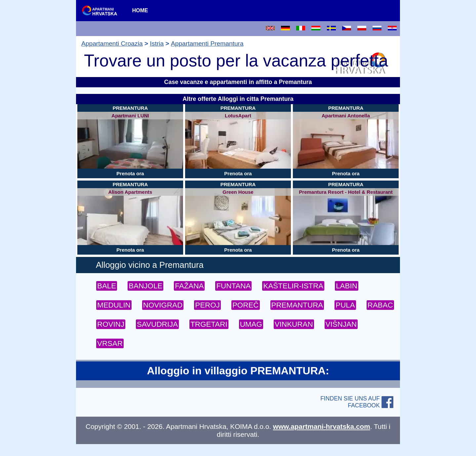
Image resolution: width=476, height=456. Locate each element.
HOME (140, 10)
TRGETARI (209, 324)
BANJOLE (145, 286)
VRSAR (110, 343)
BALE (107, 286)
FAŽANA (189, 286)
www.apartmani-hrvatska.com (322, 426)
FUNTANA (233, 286)
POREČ (246, 305)
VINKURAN (294, 324)
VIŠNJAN (341, 324)
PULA (345, 305)
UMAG (251, 324)
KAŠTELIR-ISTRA (293, 286)
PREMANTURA (297, 305)
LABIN (347, 286)
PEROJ (207, 305)
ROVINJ (111, 324)
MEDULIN (114, 305)
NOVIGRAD (163, 305)
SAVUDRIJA (157, 324)
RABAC (380, 305)
